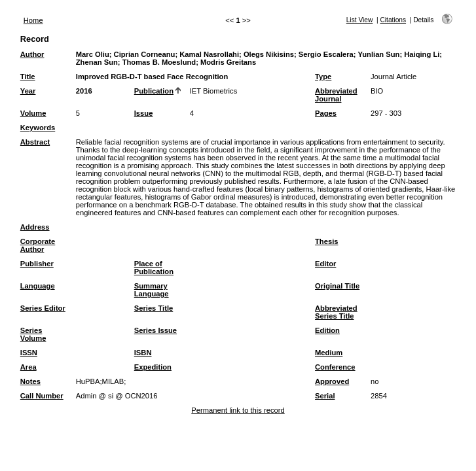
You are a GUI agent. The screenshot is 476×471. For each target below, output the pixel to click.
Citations (393, 20)
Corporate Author (38, 245)
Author (32, 54)
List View (360, 20)
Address (35, 227)
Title (28, 77)
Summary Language (152, 290)
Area (28, 367)
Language (38, 286)
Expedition (153, 367)
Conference (335, 367)
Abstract (35, 142)
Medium (329, 353)
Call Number (42, 396)
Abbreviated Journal (336, 95)
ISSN (29, 353)
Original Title (337, 286)
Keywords (38, 128)
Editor (325, 264)
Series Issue (156, 330)
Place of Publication (154, 268)
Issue (144, 113)
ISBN (143, 353)
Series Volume (33, 334)
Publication (154, 91)
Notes (30, 381)
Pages (326, 113)
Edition (327, 330)
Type (323, 77)
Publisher (37, 264)
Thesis (326, 241)
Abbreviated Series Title (336, 312)
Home (33, 20)
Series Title (154, 308)
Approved (332, 381)
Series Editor (43, 308)
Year (28, 91)
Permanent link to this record (238, 410)
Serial (325, 396)
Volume (33, 113)
